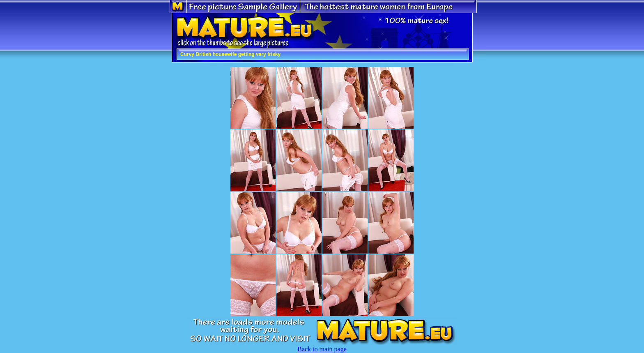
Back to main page (322, 349)
